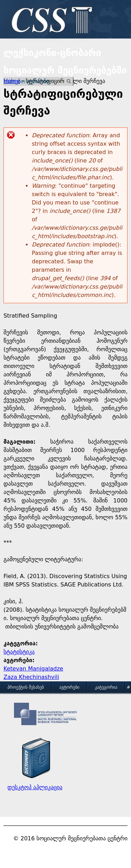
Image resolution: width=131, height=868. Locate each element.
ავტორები (70, 687)
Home (12, 81)
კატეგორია (106, 687)
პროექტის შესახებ (26, 687)
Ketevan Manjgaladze (33, 669)
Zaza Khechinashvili (31, 677)
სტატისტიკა (19, 652)
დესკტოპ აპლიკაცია (35, 787)
